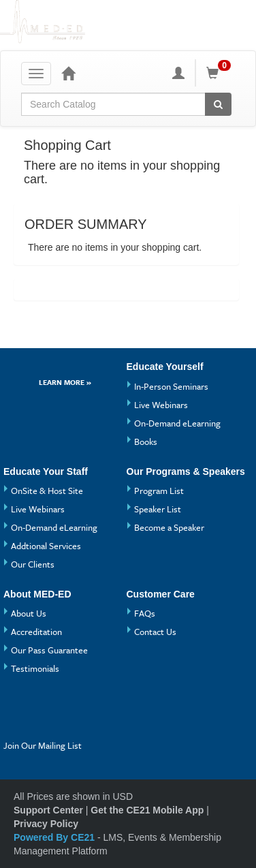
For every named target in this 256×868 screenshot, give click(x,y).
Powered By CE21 (55, 837)
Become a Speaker (169, 527)
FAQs (145, 613)
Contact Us (155, 632)
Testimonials (35, 668)
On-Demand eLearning (177, 423)
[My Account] (178, 73)
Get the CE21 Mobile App (147, 810)
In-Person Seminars (171, 386)
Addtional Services (46, 546)
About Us (29, 613)
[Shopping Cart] (221, 73)
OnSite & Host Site (47, 491)
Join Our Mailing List (43, 745)
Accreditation (36, 632)
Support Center (48, 810)
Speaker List (158, 509)
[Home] (68, 73)
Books (146, 441)
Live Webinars (161, 405)
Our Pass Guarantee (49, 650)
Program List (159, 491)
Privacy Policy (46, 824)
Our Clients (33, 564)
